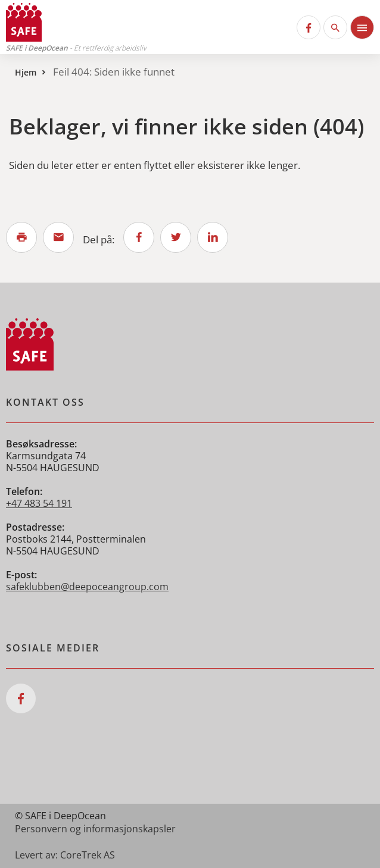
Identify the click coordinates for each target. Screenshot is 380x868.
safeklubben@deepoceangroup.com (87, 587)
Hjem (26, 72)
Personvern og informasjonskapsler (95, 829)
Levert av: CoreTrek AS (65, 855)
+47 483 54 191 (39, 503)
